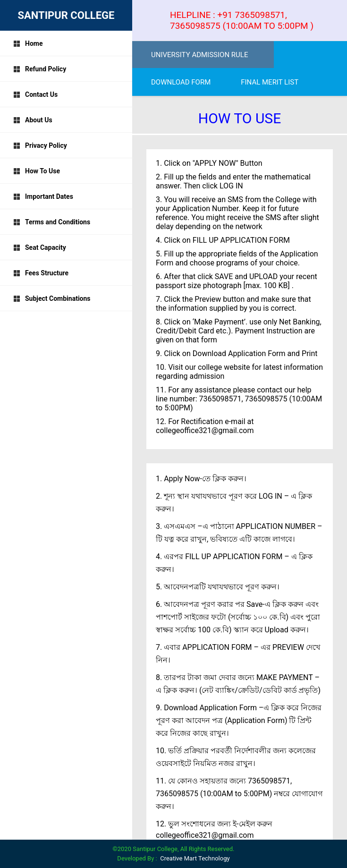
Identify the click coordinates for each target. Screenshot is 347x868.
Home (28, 43)
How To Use (37, 171)
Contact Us (35, 94)
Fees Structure (41, 273)
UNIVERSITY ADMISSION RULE (199, 55)
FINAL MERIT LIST (270, 82)
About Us (33, 120)
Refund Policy (40, 69)
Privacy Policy (40, 145)
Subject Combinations (52, 298)
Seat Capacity (40, 247)
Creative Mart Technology (195, 858)
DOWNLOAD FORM (181, 82)
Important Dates (43, 196)
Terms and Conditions (52, 222)
